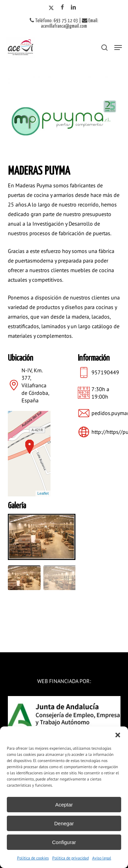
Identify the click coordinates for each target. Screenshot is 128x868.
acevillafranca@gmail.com (64, 26)
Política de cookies (33, 858)
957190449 (105, 372)
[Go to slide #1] (24, 578)
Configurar (64, 842)
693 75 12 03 (66, 21)
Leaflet (43, 493)
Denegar (64, 823)
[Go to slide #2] (60, 578)
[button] (118, 735)
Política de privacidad (70, 858)
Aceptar (64, 805)
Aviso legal (102, 858)
